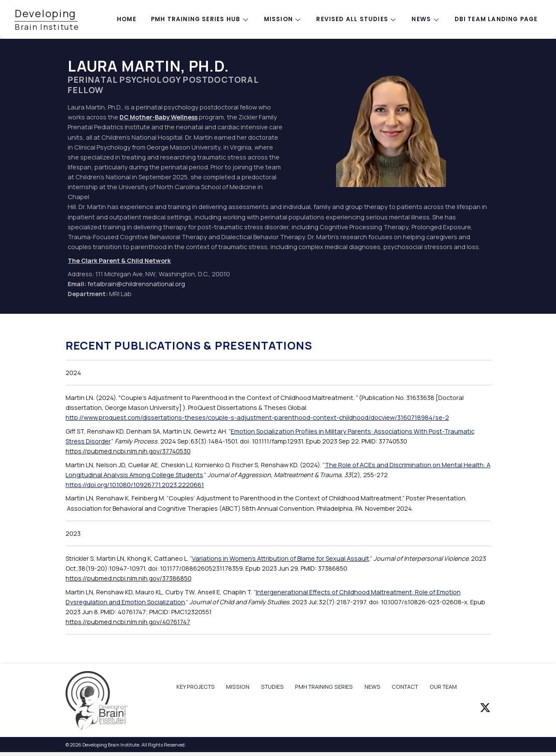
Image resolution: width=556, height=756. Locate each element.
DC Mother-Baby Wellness (159, 117)
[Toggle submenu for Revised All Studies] (393, 19)
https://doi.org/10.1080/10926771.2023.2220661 (135, 485)
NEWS (372, 687)
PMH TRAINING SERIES (324, 687)
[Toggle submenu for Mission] (298, 19)
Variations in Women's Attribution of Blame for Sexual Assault (281, 558)
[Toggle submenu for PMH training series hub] (245, 19)
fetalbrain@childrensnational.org (136, 284)
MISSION (238, 687)
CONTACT (405, 687)
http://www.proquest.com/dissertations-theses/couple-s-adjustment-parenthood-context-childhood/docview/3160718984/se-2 (257, 417)
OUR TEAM (443, 687)
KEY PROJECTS (196, 687)
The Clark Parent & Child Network (119, 261)
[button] (485, 708)
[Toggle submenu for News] (436, 19)
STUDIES (272, 687)
